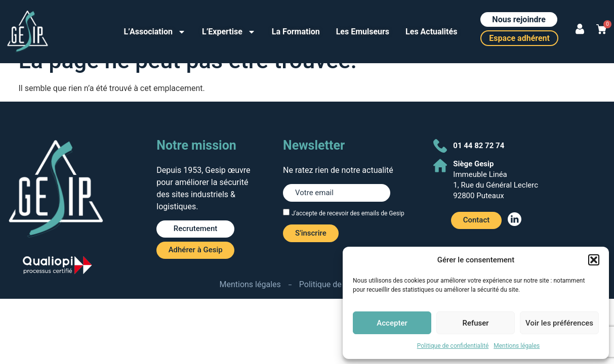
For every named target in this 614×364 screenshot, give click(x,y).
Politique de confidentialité (453, 346)
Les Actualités (431, 32)
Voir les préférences (559, 323)
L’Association (155, 32)
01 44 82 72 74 (479, 146)
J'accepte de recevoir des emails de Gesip (348, 213)
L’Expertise (229, 32)
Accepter (392, 323)
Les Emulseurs (363, 32)
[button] (594, 260)
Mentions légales (517, 346)
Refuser (475, 323)
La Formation (296, 32)
